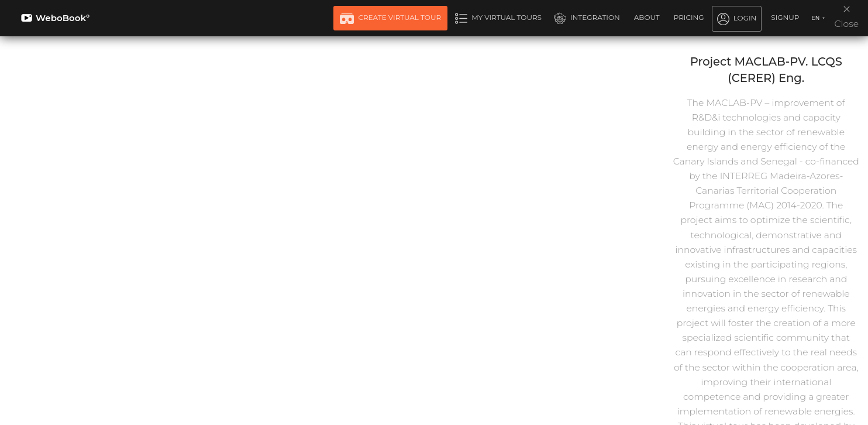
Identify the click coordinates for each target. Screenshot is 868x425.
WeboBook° (55, 18)
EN (816, 18)
